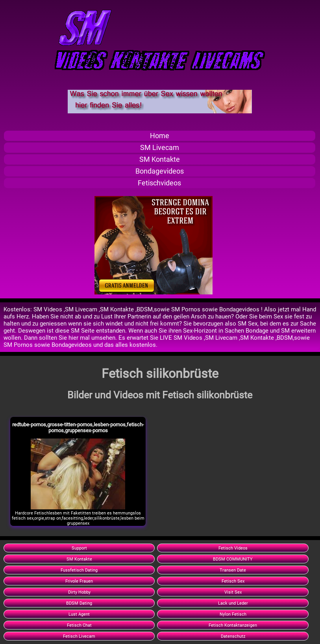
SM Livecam (160, 148)
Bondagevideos (160, 171)
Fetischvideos (159, 183)
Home (160, 136)
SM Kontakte (160, 159)
